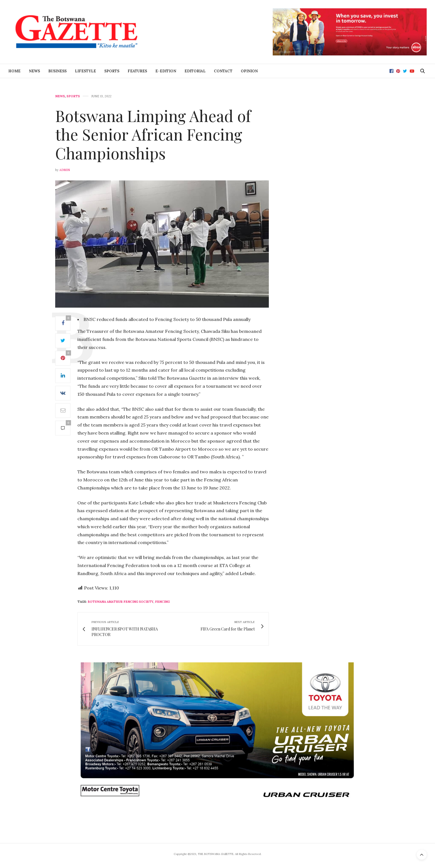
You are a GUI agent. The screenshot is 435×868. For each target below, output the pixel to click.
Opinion (249, 71)
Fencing (162, 602)
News (34, 71)
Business (57, 71)
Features (137, 71)
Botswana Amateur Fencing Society (121, 602)
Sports (112, 71)
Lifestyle (85, 71)
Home (14, 71)
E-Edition (166, 71)
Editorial (195, 71)
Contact (223, 71)
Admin (65, 170)
